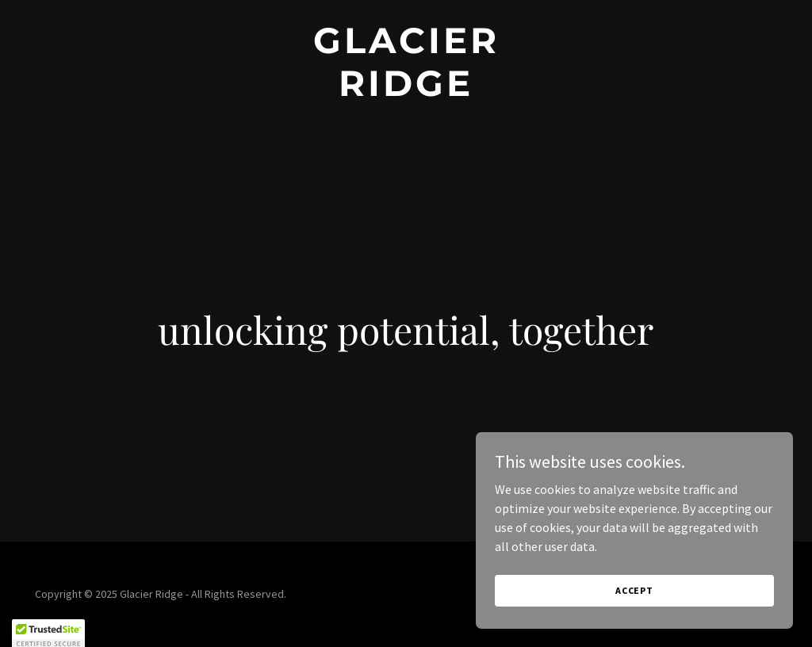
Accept (634, 601)
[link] (406, 91)
